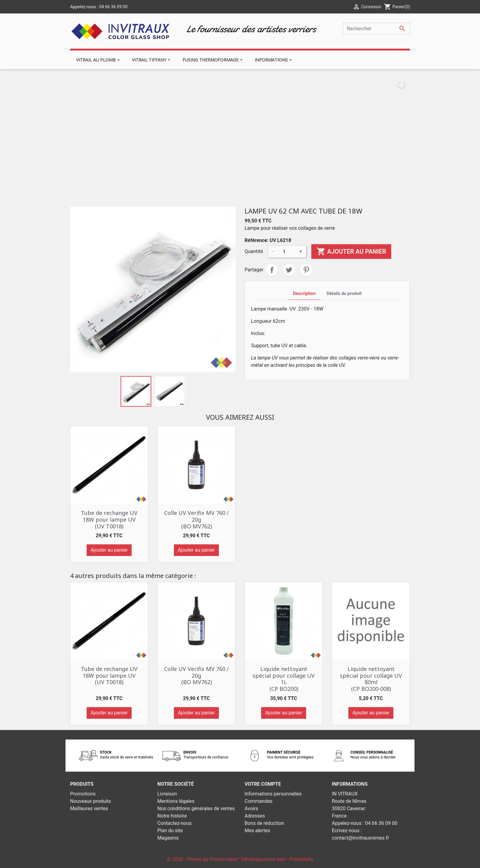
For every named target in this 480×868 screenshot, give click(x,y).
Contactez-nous (174, 823)
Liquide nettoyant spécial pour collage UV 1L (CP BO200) (284, 679)
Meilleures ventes (89, 808)
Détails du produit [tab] (344, 294)
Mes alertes (257, 831)
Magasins (168, 838)
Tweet (289, 270)
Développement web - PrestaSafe (277, 859)
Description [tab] (304, 294)
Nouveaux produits (91, 801)
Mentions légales (176, 801)
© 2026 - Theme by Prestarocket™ (204, 859)
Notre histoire (172, 816)
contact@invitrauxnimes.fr (360, 838)
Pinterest (306, 270)
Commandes (259, 801)
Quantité (254, 251)
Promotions (83, 794)
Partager (272, 270)
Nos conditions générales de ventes (196, 808)
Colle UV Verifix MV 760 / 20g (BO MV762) (197, 519)
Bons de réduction (264, 823)
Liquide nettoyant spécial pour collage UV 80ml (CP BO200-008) (371, 679)
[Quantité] (287, 251)
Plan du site (170, 831)
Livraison (167, 794)
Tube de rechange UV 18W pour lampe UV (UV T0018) (109, 519)
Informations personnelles (273, 794)
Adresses (255, 816)
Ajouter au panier (351, 251)
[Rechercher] (376, 28)
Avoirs (251, 808)
